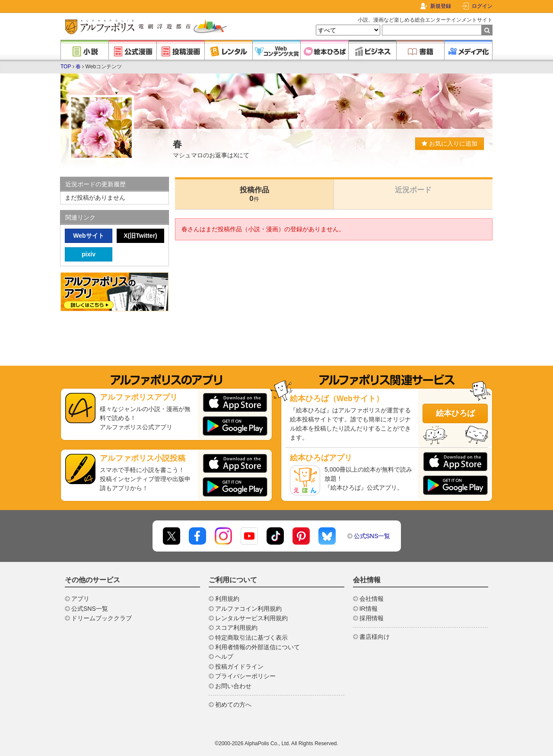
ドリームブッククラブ (102, 618)
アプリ (80, 599)
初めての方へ (233, 705)
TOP (66, 67)
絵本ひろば (455, 413)
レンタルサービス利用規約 (251, 618)
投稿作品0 (254, 194)
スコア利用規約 (236, 628)
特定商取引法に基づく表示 (251, 638)
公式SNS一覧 (372, 536)
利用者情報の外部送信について (257, 647)
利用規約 (227, 599)
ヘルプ (224, 657)
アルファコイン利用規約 (248, 609)
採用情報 (372, 618)
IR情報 (369, 609)
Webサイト (88, 236)
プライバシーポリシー (245, 676)
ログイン (482, 6)
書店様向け (375, 637)
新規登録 (441, 6)
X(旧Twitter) (140, 236)
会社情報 (372, 599)
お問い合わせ (233, 686)
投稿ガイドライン (239, 667)
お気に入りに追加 (450, 144)
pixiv (89, 254)
